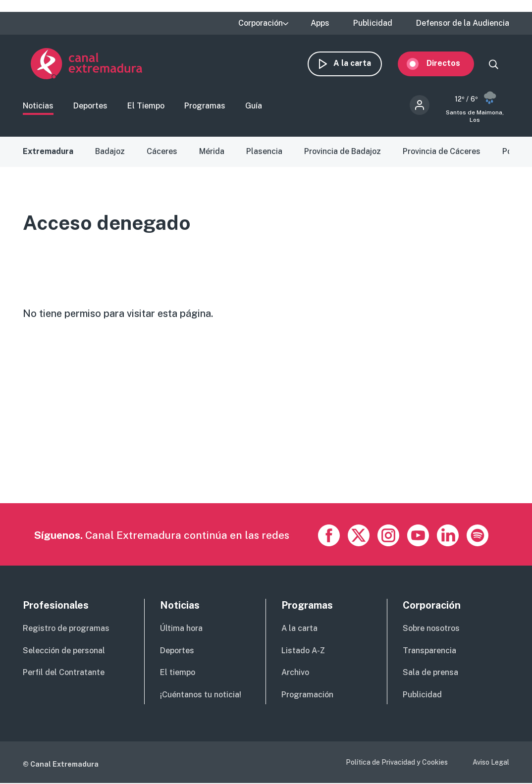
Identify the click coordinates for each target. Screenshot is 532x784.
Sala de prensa (430, 673)
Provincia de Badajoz (343, 152)
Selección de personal (64, 651)
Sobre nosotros (431, 629)
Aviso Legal (491, 763)
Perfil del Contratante (64, 673)
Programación (307, 696)
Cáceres (162, 152)
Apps (320, 23)
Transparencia (429, 651)
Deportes (90, 107)
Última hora (181, 629)
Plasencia (264, 152)
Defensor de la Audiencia (463, 23)
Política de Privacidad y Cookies (397, 763)
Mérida (212, 152)
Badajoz (110, 152)
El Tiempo (146, 107)
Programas (205, 107)
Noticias (38, 107)
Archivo (295, 673)
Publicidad (373, 23)
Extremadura (48, 152)
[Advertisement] (265, 435)
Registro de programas (66, 629)
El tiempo (178, 673)
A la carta (360, 63)
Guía (254, 107)
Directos (451, 63)
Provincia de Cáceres (442, 152)
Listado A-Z (303, 651)
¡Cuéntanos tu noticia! (201, 696)
